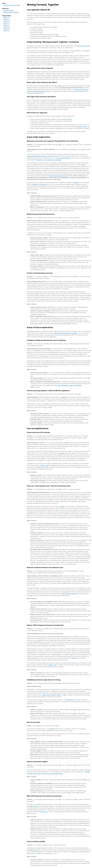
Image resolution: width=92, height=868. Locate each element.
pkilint (48, 695)
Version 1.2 (6, 21)
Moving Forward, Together (11, 12)
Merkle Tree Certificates (39, 184)
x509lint (58, 695)
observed (74, 658)
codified (62, 506)
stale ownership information (69, 594)
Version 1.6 (6, 29)
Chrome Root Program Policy (12, 5)
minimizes (49, 611)
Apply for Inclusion (9, 10)
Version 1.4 (6, 25)
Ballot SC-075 (71, 700)
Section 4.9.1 (44, 812)
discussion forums (82, 127)
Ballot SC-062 (34, 850)
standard (64, 397)
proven (62, 453)
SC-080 (42, 465)
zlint (65, 695)
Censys (70, 119)
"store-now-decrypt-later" (63, 158)
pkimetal (53, 695)
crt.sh (63, 119)
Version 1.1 (6, 19)
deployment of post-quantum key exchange (49, 160)
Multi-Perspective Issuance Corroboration (66, 333)
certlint (44, 695)
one (83, 644)
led (44, 663)
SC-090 (47, 465)
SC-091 (54, 465)
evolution (76, 182)
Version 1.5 (6, 27)
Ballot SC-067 (53, 665)
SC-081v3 (64, 583)
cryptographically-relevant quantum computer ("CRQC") (43, 156)
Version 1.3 (6, 23)
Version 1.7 (6, 30)
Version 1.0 (6, 18)
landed (52, 729)
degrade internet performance (59, 176)
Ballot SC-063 (34, 806)
